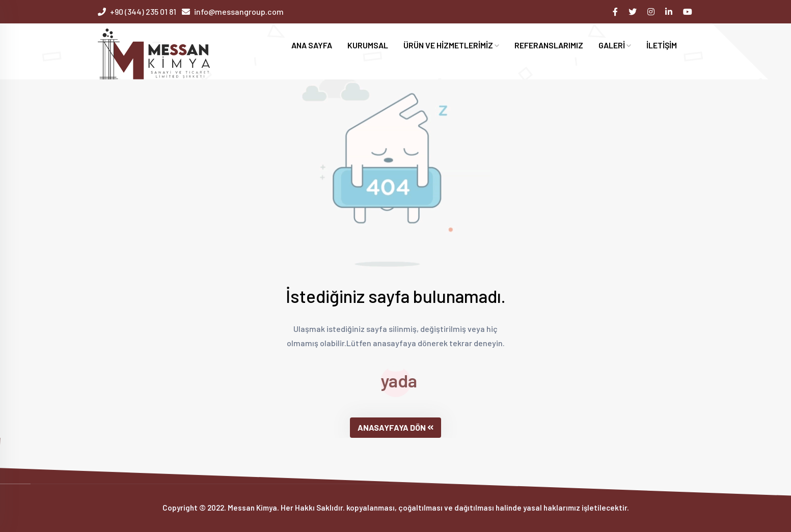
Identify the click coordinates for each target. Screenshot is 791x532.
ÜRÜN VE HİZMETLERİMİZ (451, 45)
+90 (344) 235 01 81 (143, 11)
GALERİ (615, 45)
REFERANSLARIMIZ (549, 45)
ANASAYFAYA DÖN (396, 427)
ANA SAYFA (312, 45)
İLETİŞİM (662, 45)
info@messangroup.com (239, 11)
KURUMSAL (368, 45)
